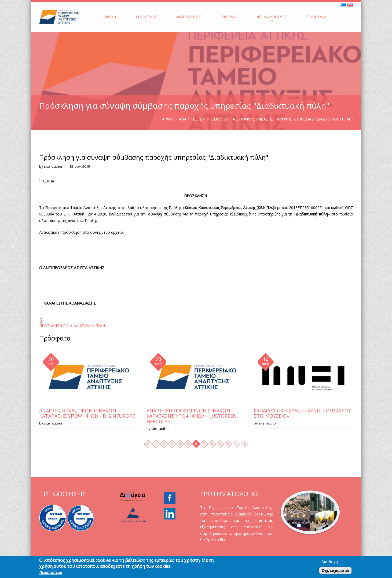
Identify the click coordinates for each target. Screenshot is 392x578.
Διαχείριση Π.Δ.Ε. (189, 19)
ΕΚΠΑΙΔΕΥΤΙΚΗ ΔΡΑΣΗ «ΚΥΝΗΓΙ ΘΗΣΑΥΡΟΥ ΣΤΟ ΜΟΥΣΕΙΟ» (302, 413)
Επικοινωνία (316, 17)
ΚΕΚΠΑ (48, 181)
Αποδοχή (330, 562)
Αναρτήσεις (190, 119)
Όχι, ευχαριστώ (335, 570)
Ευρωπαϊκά (229, 19)
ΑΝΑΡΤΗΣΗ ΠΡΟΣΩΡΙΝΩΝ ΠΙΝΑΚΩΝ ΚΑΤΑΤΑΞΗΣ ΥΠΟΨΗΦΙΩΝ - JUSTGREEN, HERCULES (192, 416)
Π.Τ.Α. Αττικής (146, 19)
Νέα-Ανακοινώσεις (272, 19)
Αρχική (110, 17)
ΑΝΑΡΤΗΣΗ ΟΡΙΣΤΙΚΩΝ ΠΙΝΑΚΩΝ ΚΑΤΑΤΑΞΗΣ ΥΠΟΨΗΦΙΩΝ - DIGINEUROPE (87, 413)
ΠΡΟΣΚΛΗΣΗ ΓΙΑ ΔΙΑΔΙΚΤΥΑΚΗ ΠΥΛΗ (72, 326)
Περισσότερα (51, 573)
